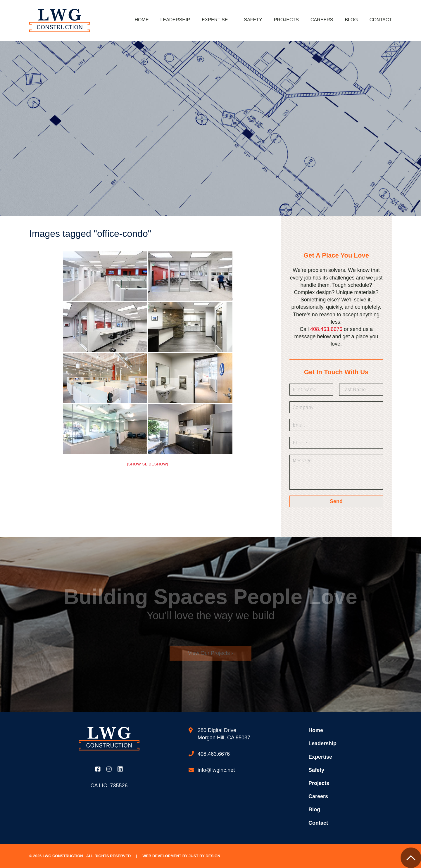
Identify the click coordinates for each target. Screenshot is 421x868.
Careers (322, 20)
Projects (286, 20)
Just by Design (204, 856)
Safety (253, 20)
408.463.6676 (326, 329)
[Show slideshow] (147, 464)
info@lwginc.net (216, 770)
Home (142, 20)
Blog (351, 20)
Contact (381, 20)
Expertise (215, 20)
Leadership (175, 20)
